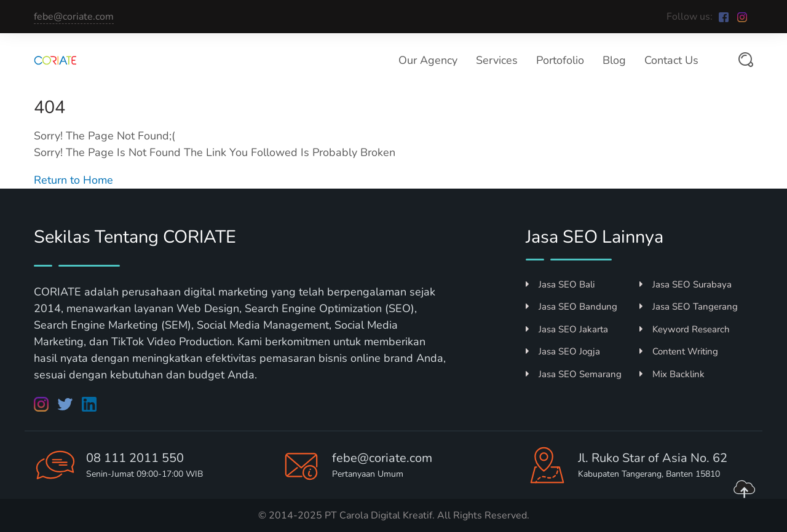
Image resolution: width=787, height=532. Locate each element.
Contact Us (671, 60)
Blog (614, 60)
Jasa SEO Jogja (563, 351)
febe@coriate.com (74, 17)
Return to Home (73, 180)
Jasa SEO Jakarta (567, 329)
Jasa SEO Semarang (574, 374)
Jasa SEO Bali (560, 284)
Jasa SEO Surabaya (686, 284)
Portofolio (560, 60)
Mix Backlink (672, 374)
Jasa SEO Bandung (571, 307)
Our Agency (428, 60)
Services (497, 60)
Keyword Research (685, 329)
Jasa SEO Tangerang (689, 307)
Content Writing (679, 351)
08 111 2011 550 (135, 458)
